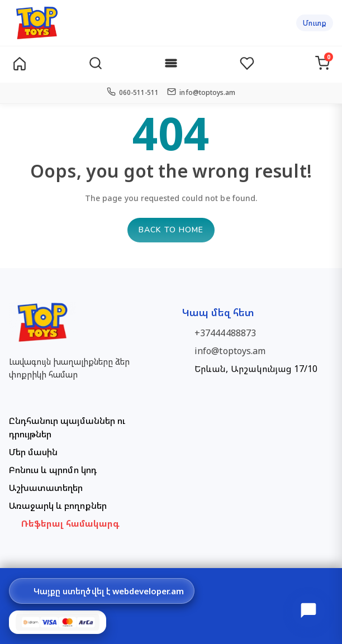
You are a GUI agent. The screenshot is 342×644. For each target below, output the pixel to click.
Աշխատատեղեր (46, 488)
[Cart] (322, 65)
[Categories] (171, 65)
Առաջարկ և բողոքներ (58, 505)
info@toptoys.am (231, 351)
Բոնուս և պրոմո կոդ (53, 470)
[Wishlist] (247, 65)
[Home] (20, 65)
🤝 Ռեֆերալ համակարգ (65, 523)
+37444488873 (226, 333)
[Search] (96, 65)
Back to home (171, 230)
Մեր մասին (33, 452)
